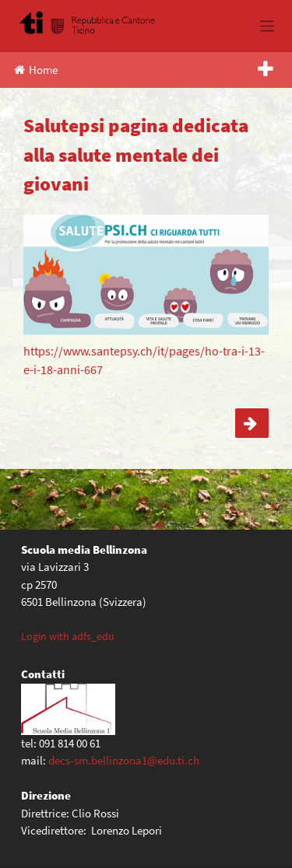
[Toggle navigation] (267, 26)
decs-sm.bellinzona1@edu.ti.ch (124, 760)
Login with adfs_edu (68, 636)
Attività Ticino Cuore (252, 423)
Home (36, 70)
